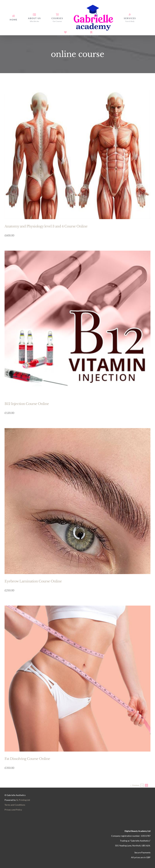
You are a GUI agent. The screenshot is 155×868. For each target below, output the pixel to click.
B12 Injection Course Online (27, 404)
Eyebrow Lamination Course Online (33, 581)
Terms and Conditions (15, 805)
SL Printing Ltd (23, 800)
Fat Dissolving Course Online (27, 759)
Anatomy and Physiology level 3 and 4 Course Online (46, 226)
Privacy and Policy (13, 810)
